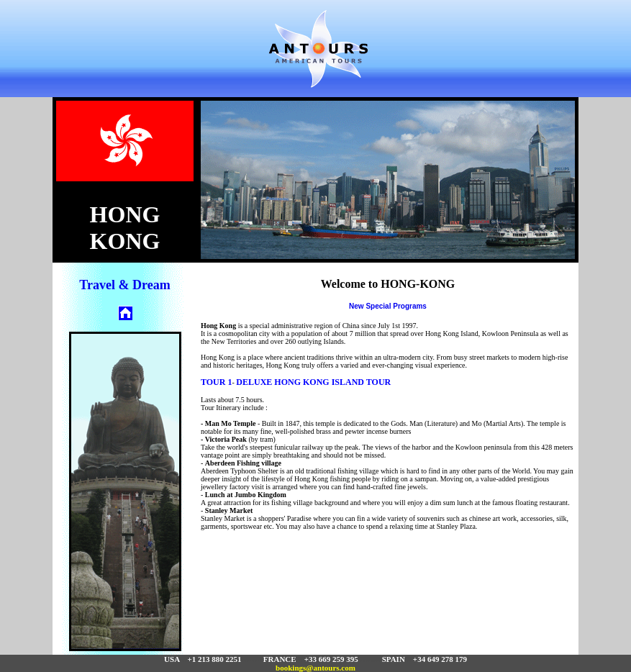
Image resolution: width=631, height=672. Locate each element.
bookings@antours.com (315, 668)
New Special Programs (388, 306)
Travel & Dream (124, 285)
